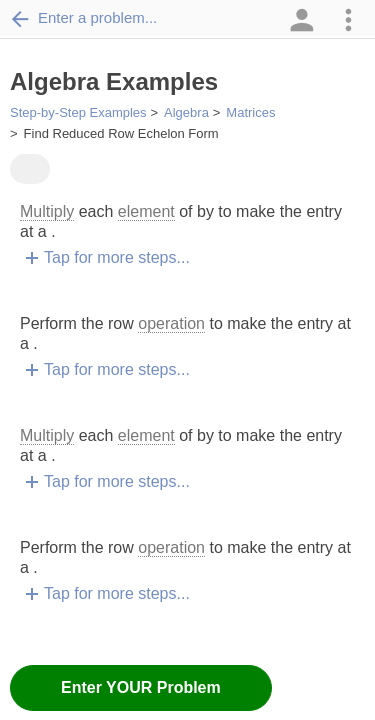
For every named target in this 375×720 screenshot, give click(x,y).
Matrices (250, 112)
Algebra (186, 112)
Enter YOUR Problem (141, 687)
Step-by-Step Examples (78, 112)
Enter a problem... (83, 18)
